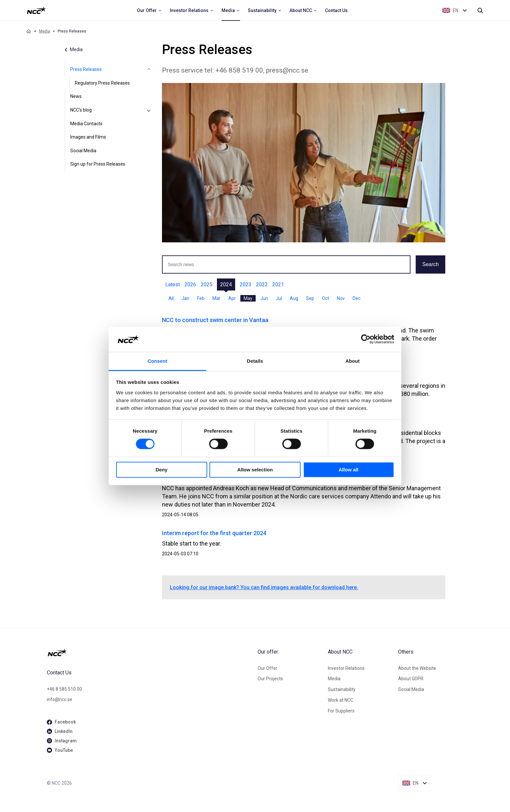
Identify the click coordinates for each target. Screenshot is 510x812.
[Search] (480, 10)
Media (45, 31)
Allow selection (255, 470)
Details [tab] (255, 361)
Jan (185, 298)
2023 (246, 284)
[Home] (29, 31)
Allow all (349, 470)
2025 (207, 284)
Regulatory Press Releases (102, 83)
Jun (264, 298)
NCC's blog (81, 110)
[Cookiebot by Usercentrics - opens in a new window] (366, 339)
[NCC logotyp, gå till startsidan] (150, 653)
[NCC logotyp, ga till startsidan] (36, 10)
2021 (278, 284)
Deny (161, 470)
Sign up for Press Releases (98, 164)
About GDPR (411, 679)
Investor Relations (346, 668)
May (248, 298)
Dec (356, 298)
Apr (232, 298)
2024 (226, 284)
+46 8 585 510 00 (64, 689)
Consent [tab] (158, 361)
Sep (310, 298)
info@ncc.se (60, 699)
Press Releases (86, 69)
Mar (216, 298)
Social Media (83, 151)
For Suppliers (341, 711)
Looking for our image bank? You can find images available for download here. (264, 587)
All (171, 298)
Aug (294, 298)
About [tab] (353, 361)
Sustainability (342, 689)
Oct (326, 298)
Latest (173, 284)
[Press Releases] (149, 70)
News (76, 96)
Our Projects (270, 679)
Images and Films (88, 137)
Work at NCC (341, 700)
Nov (341, 298)
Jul (279, 298)
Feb (201, 298)
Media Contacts (86, 124)
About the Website (417, 668)
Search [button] (430, 264)
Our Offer (268, 668)
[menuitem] (149, 10)
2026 (190, 284)
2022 (262, 284)
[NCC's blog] (149, 110)
